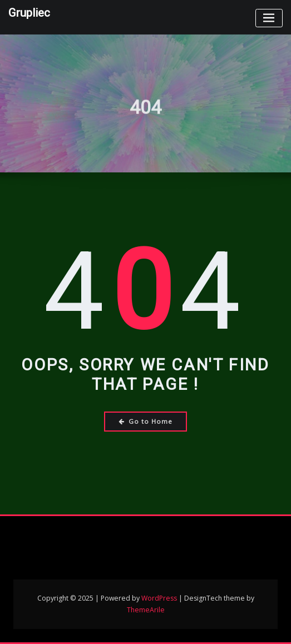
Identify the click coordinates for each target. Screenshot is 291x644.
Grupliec (29, 13)
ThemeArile (146, 610)
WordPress (159, 598)
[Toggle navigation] (269, 18)
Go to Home (145, 421)
